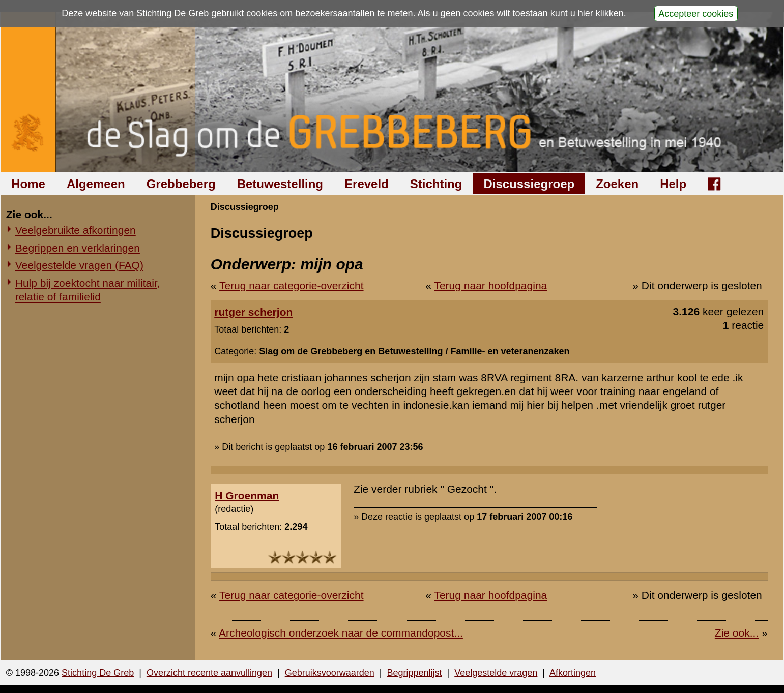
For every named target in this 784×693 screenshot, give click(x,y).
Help (673, 184)
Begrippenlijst (414, 673)
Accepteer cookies (696, 13)
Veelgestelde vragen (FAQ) (79, 265)
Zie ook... (737, 633)
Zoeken (617, 184)
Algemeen (96, 184)
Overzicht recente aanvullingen (209, 673)
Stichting (436, 184)
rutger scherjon (253, 312)
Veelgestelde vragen (496, 673)
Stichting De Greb (98, 673)
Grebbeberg (181, 184)
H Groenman (247, 495)
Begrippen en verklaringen (78, 248)
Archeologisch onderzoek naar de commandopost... (341, 633)
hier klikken (601, 13)
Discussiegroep (529, 184)
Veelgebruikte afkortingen (76, 230)
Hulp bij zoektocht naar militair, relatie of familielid (88, 290)
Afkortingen (573, 673)
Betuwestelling (280, 184)
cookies (262, 13)
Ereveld (367, 184)
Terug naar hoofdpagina (490, 285)
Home (28, 184)
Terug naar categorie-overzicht (292, 285)
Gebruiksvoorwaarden (330, 673)
